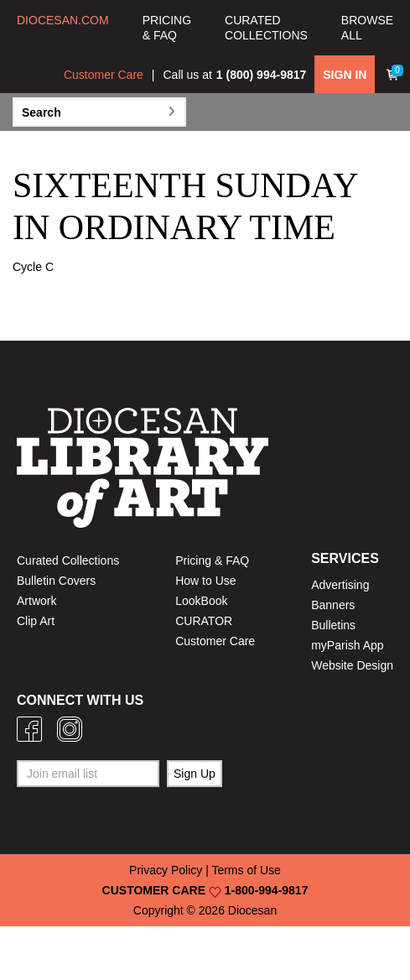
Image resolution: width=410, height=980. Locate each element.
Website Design (352, 665)
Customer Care (104, 75)
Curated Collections (68, 560)
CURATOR (204, 621)
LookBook (201, 601)
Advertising (340, 585)
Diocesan (252, 910)
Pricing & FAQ (212, 560)
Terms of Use (246, 870)
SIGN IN (345, 75)
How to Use (205, 581)
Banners (333, 605)
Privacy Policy (166, 870)
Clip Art (36, 621)
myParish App (347, 645)
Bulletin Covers (56, 581)
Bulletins (333, 625)
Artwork (36, 601)
